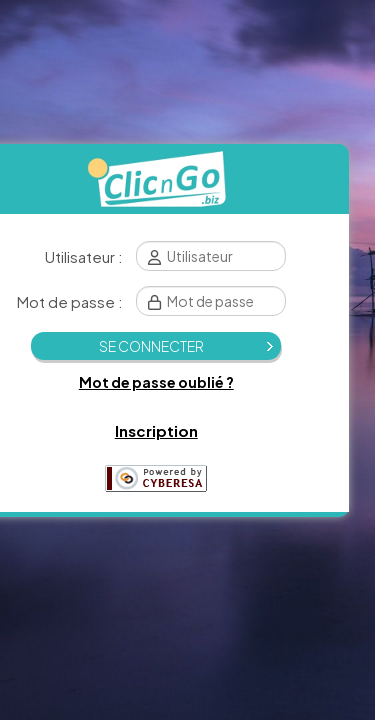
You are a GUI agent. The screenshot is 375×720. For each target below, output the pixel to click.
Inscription (156, 430)
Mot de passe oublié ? (156, 382)
